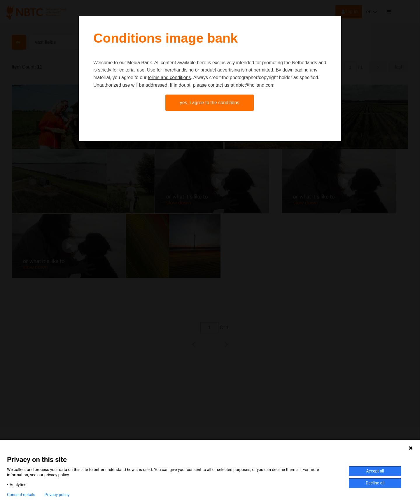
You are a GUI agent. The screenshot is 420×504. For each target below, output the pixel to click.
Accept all (375, 471)
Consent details (21, 495)
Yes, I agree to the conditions (210, 103)
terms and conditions (169, 77)
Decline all (375, 483)
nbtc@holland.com (255, 85)
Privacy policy (57, 495)
